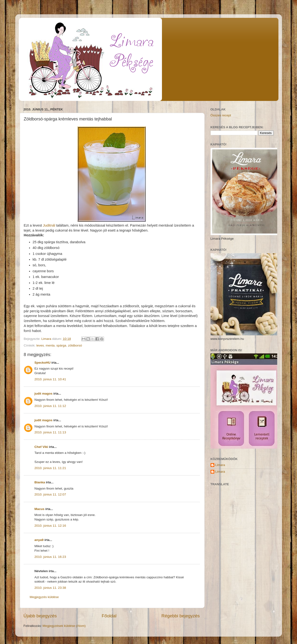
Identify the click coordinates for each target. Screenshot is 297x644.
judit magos (44, 394)
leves (40, 345)
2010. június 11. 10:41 (50, 379)
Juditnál (48, 225)
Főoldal (109, 616)
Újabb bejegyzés (40, 616)
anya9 (39, 540)
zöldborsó (75, 345)
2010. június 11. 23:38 (50, 588)
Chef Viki (41, 447)
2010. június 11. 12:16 (50, 526)
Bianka (40, 482)
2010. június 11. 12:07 (50, 494)
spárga (61, 345)
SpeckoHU (43, 363)
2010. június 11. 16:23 (50, 557)
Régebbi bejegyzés (181, 616)
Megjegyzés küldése (44, 597)
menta (50, 345)
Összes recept (221, 115)
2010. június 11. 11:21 (50, 468)
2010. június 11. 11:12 (50, 406)
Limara (220, 465)
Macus (40, 509)
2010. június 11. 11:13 (50, 432)
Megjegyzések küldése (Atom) (64, 626)
